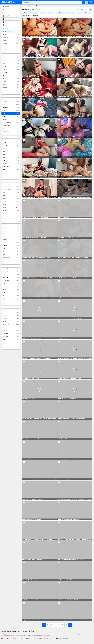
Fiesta (11, 155)
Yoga (11, 342)
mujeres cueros (34, 13)
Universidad (11, 333)
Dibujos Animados (11, 125)
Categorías (30, 6)
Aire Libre (11, 46)
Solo (11, 313)
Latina (11, 193)
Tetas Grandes (11, 325)
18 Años (11, 34)
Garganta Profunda (11, 166)
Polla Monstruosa (11, 272)
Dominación (11, 134)
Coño (11, 111)
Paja (11, 251)
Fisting (11, 158)
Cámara (11, 117)
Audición (11, 67)
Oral (11, 243)
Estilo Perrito (11, 143)
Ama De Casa (11, 49)
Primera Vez (11, 278)
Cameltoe (11, 87)
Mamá (11, 213)
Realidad (11, 289)
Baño (11, 75)
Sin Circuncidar (11, 307)
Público (11, 287)
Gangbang (11, 163)
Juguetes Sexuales (11, 190)
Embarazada (11, 137)
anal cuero (25, 13)
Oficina (11, 240)
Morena (11, 228)
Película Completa (11, 257)
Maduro (11, 204)
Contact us (4, 632)
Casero (11, 90)
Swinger (11, 316)
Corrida (11, 105)
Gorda (11, 169)
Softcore (11, 310)
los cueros (88, 13)
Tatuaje (11, 322)
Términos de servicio (12, 632)
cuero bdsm (43, 13)
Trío (11, 327)
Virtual (11, 339)
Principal (23, 6)
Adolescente (11, 37)
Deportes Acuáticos (11, 122)
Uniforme (11, 330)
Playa (11, 266)
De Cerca (11, 119)
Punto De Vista (11, 281)
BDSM (11, 70)
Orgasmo (11, 245)
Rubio (11, 295)
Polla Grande (11, 269)
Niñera (11, 234)
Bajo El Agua (11, 73)
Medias (11, 222)
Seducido (11, 304)
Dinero (11, 128)
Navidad (11, 231)
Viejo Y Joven (11, 336)
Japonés (11, 187)
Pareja (11, 254)
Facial (11, 152)
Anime (11, 58)
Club (11, 96)
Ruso (11, 298)
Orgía (11, 248)
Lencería (11, 196)
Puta (11, 284)
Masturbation (11, 219)
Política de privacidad (26, 632)
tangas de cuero (71, 13)
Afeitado (11, 40)
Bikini (11, 78)
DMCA (19, 632)
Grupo (11, 172)
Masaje (11, 216)
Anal (11, 55)
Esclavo (11, 140)
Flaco (11, 160)
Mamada (11, 207)
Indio (11, 178)
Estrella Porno (11, 146)
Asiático (11, 61)
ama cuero (51, 13)
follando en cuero (60, 13)
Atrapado (11, 64)
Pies (11, 260)
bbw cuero (80, 13)
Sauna (11, 301)
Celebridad (11, 93)
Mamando (11, 210)
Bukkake (11, 81)
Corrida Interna (11, 108)
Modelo (11, 225)
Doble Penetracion (11, 131)
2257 (33, 632)
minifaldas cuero (26, 16)
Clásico (11, 99)
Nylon (11, 237)
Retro (11, 292)
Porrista (11, 275)
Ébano (11, 345)
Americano (11, 52)
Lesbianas (11, 199)
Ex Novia (11, 149)
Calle (11, 84)
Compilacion (11, 102)
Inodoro (11, 181)
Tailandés (11, 319)
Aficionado (11, 43)
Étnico (11, 348)
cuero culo (36, 16)
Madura (11, 201)
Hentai (11, 175)
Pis (11, 263)
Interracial (11, 184)
